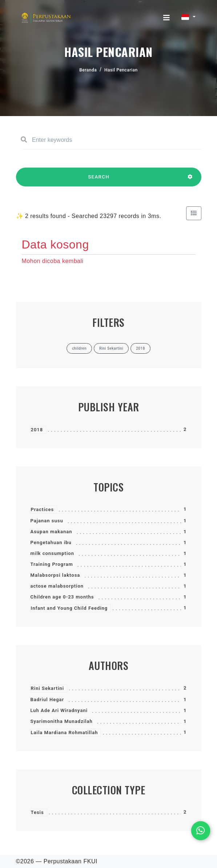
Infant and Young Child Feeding (69, 608)
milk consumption (52, 553)
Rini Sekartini (48, 688)
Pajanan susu (47, 521)
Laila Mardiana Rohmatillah (65, 733)
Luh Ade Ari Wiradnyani (59, 710)
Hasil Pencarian (121, 70)
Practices (43, 509)
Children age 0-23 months (62, 597)
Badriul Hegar (47, 700)
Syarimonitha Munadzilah (62, 721)
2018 (37, 430)
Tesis (37, 812)
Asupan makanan (51, 532)
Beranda (88, 70)
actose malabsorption (57, 586)
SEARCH (99, 180)
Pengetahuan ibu (51, 542)
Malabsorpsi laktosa (55, 575)
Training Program (52, 564)
